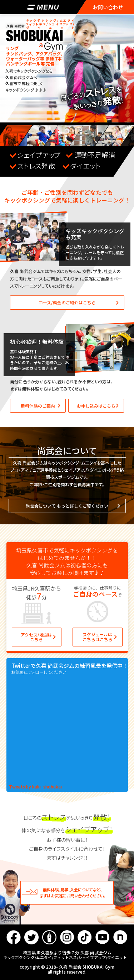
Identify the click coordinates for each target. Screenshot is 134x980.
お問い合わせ (108, 7)
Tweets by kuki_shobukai (35, 787)
